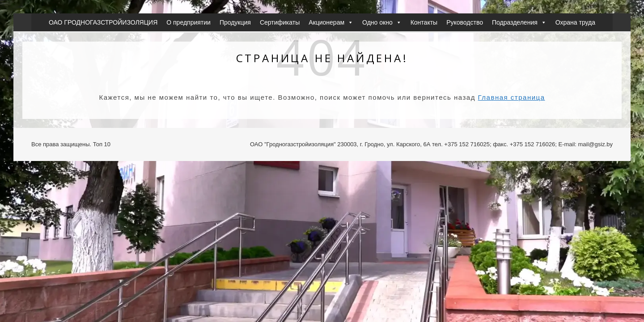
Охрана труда (575, 22)
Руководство (465, 22)
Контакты (424, 22)
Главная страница (512, 97)
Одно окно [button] (382, 22)
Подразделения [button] (519, 22)
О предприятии (189, 22)
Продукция (235, 22)
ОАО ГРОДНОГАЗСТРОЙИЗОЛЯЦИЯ (103, 22)
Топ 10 (102, 144)
